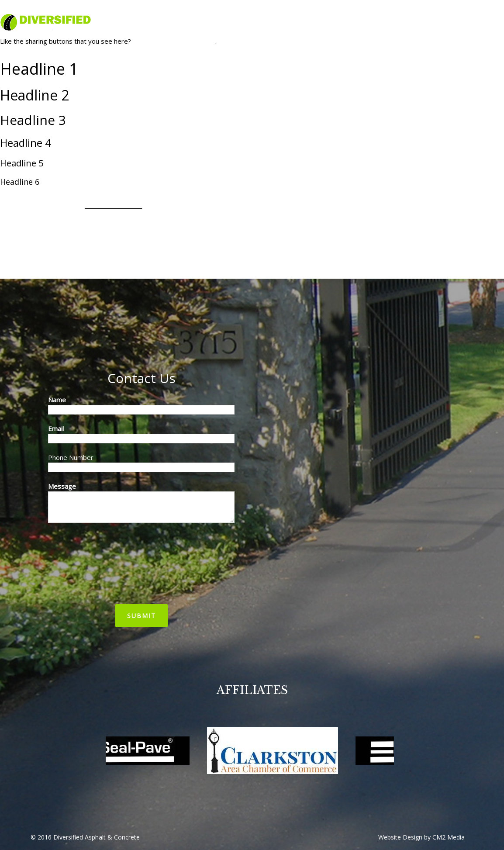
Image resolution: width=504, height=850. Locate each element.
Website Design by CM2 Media (421, 837)
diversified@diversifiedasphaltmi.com (393, 11)
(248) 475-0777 (477, 11)
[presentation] (84, 563)
